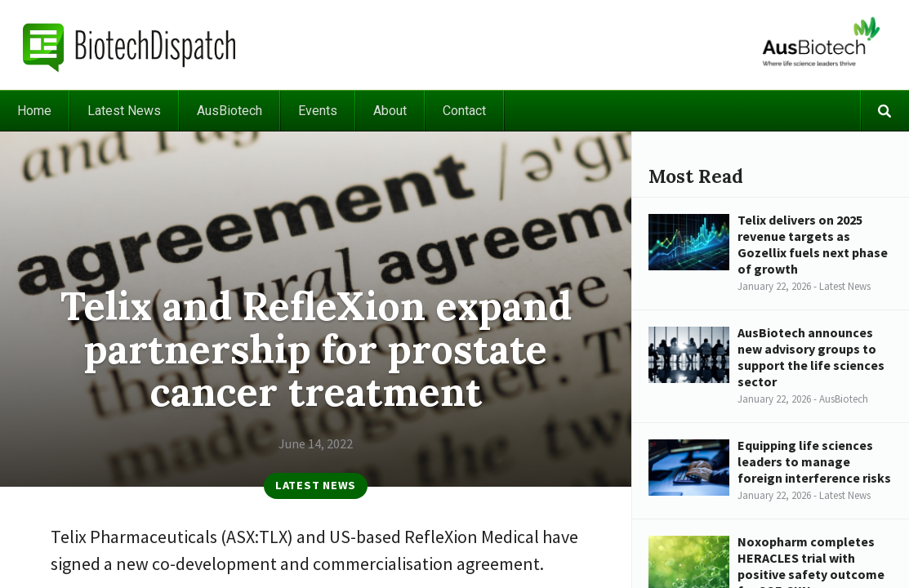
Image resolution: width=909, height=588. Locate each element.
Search (884, 111)
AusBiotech (229, 111)
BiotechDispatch (130, 45)
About (390, 111)
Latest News (124, 111)
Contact (464, 111)
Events (318, 111)
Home (34, 111)
